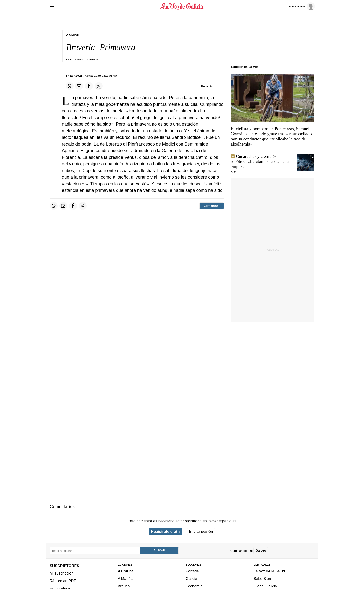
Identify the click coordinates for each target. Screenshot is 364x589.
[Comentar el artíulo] (208, 86)
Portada (192, 571)
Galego (261, 551)
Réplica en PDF (63, 581)
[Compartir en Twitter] (99, 86)
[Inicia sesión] (302, 6)
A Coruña (126, 571)
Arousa (124, 586)
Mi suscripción (62, 573)
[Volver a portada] (182, 7)
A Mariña (125, 579)
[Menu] (53, 7)
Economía (194, 586)
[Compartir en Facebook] (89, 86)
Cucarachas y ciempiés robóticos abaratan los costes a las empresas (261, 161)
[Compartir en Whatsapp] (70, 86)
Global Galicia (265, 586)
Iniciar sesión (201, 531)
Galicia (191, 579)
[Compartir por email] (79, 86)
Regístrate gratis (166, 531)
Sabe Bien (262, 579)
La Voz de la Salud (269, 571)
